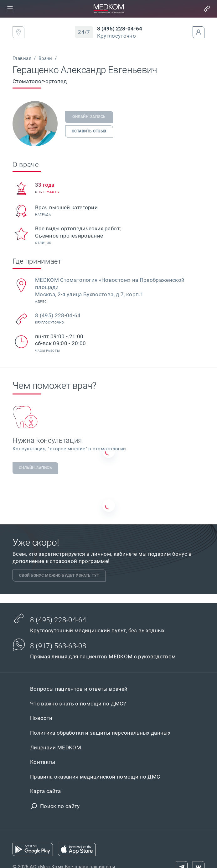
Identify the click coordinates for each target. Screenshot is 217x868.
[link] (10, 9)
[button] (10, 9)
